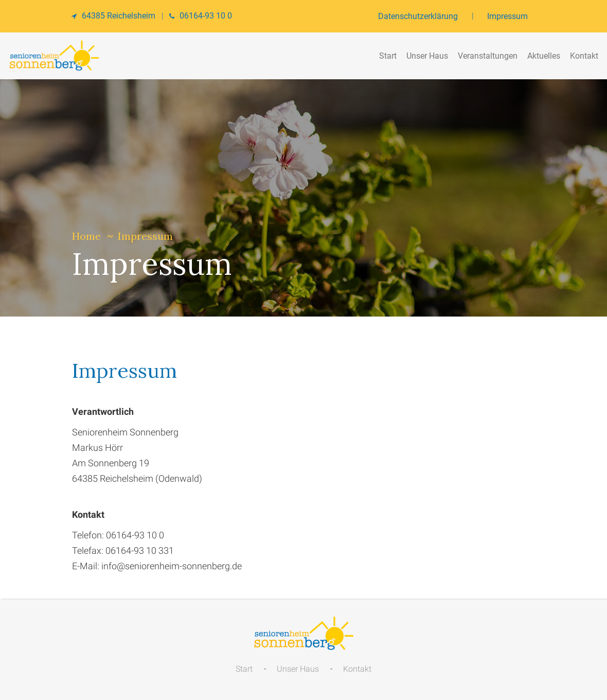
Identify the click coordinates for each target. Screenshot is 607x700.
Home (86, 236)
